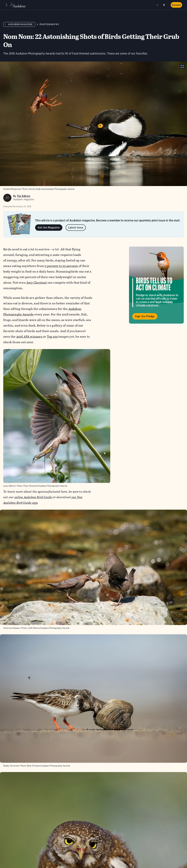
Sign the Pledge (145, 316)
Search (165, 4)
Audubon (18, 5)
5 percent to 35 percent (62, 266)
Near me (158, 5)
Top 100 (52, 337)
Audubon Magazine (20, 24)
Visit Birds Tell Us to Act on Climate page (156, 285)
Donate (176, 5)
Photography (50, 24)
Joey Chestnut (37, 283)
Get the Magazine (49, 228)
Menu (7, 5)
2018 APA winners (30, 337)
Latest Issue (76, 228)
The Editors (24, 196)
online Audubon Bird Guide (33, 497)
